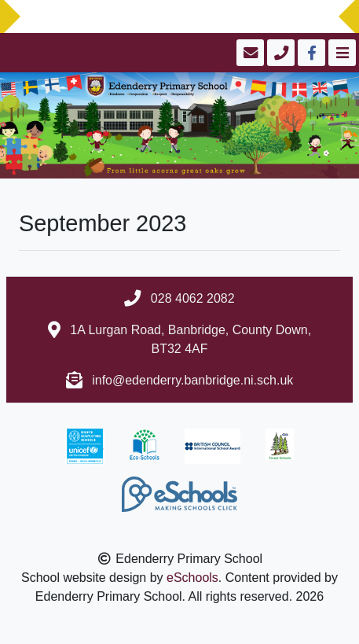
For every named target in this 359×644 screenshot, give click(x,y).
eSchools (192, 578)
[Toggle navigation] (341, 53)
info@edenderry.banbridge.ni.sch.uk (192, 380)
